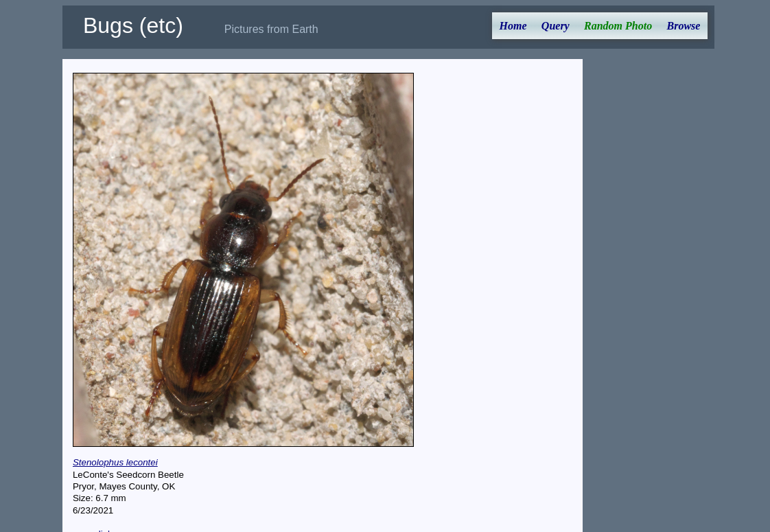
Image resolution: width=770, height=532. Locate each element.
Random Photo (618, 26)
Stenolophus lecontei (115, 462)
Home (513, 26)
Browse (683, 26)
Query (556, 26)
